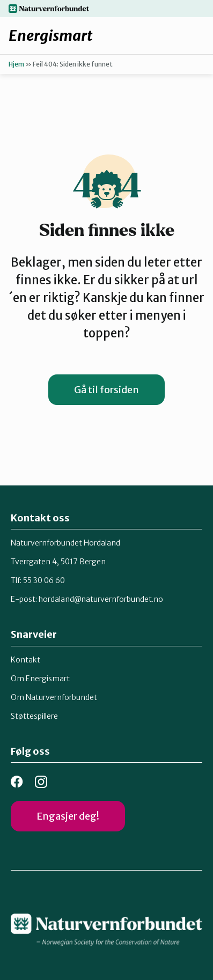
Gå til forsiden (106, 390)
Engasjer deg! (68, 816)
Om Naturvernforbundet (54, 697)
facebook (17, 782)
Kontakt (25, 660)
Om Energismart (40, 679)
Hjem (16, 64)
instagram (41, 782)
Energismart (51, 35)
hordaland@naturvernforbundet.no (101, 599)
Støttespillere (34, 716)
